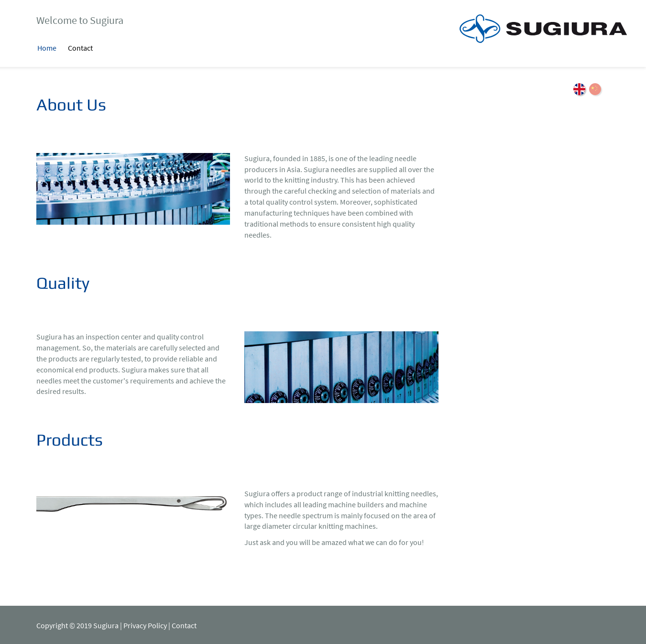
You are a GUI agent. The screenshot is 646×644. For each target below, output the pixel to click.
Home (47, 48)
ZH (595, 89)
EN (579, 89)
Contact (80, 48)
